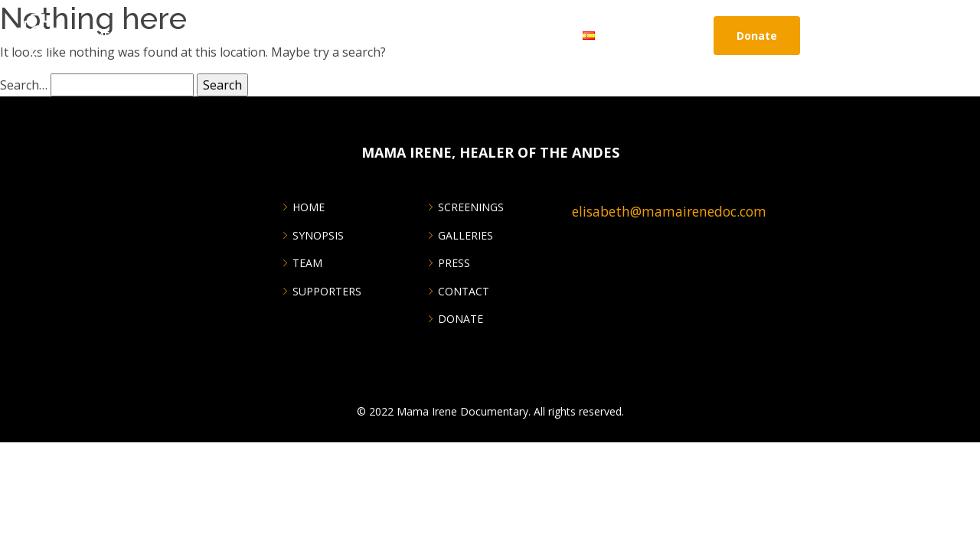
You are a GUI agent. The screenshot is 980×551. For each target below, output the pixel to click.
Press (329, 36)
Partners (462, 36)
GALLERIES (465, 236)
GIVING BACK (390, 36)
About (140, 36)
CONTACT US (536, 36)
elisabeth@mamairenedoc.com (669, 211)
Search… (24, 85)
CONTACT (464, 292)
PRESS (454, 263)
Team (307, 263)
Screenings (204, 36)
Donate (757, 36)
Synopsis (318, 236)
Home (94, 36)
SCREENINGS (471, 207)
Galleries (275, 36)
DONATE (461, 319)
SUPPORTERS (327, 292)
